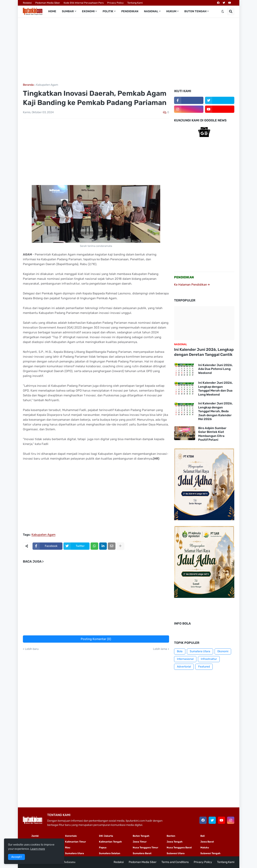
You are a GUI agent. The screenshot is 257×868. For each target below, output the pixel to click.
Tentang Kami (135, 3)
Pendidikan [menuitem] (130, 11)
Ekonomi (223, 651)
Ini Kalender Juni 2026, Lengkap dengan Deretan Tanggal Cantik (204, 352)
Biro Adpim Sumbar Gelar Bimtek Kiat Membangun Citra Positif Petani (212, 434)
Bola (180, 651)
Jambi (35, 836)
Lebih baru (32, 649)
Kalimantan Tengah (110, 842)
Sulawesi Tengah (210, 853)
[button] (223, 11)
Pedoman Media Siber (48, 3)
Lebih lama (160, 649)
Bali (202, 836)
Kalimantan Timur (75, 842)
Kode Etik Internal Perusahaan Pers (84, 3)
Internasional (185, 659)
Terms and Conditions (175, 862)
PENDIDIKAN (184, 277)
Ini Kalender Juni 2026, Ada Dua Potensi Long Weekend (215, 369)
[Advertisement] (129, 50)
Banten (171, 836)
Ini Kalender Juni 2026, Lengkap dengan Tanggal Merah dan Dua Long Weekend (215, 389)
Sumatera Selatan (110, 853)
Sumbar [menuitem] (68, 11)
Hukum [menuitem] (171, 11)
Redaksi (27, 3)
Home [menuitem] (52, 11)
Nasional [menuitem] (151, 11)
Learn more (38, 849)
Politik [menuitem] (108, 11)
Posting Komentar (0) (96, 639)
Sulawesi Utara (176, 853)
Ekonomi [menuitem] (88, 11)
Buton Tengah (141, 836)
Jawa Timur (140, 842)
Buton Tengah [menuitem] (195, 11)
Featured (204, 667)
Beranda (28, 85)
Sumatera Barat (142, 853)
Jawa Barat (207, 842)
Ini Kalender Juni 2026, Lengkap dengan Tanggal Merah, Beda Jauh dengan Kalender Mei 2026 (215, 411)
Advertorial (184, 667)
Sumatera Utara (200, 651)
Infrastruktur (209, 659)
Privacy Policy (115, 3)
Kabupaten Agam (47, 85)
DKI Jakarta (106, 836)
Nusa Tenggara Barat (179, 848)
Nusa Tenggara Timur (145, 848)
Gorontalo (71, 836)
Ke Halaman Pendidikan (192, 285)
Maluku (205, 848)
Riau (68, 848)
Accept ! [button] (16, 857)
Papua (103, 848)
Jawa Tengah (175, 842)
